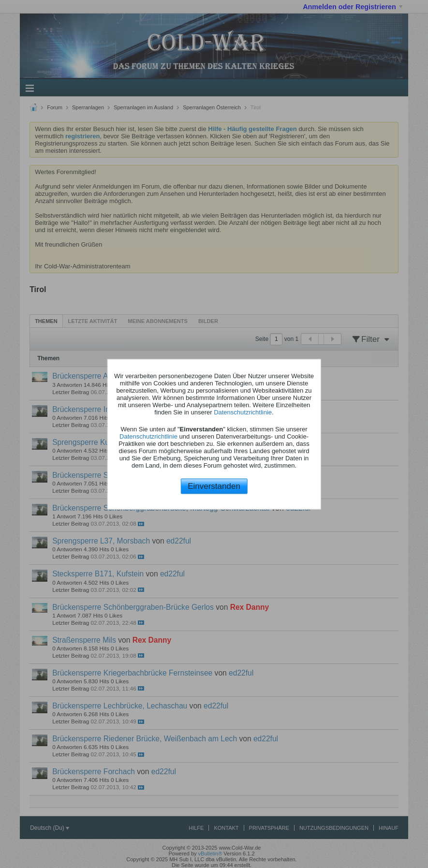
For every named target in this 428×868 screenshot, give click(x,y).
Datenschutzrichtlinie (243, 412)
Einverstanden (214, 486)
